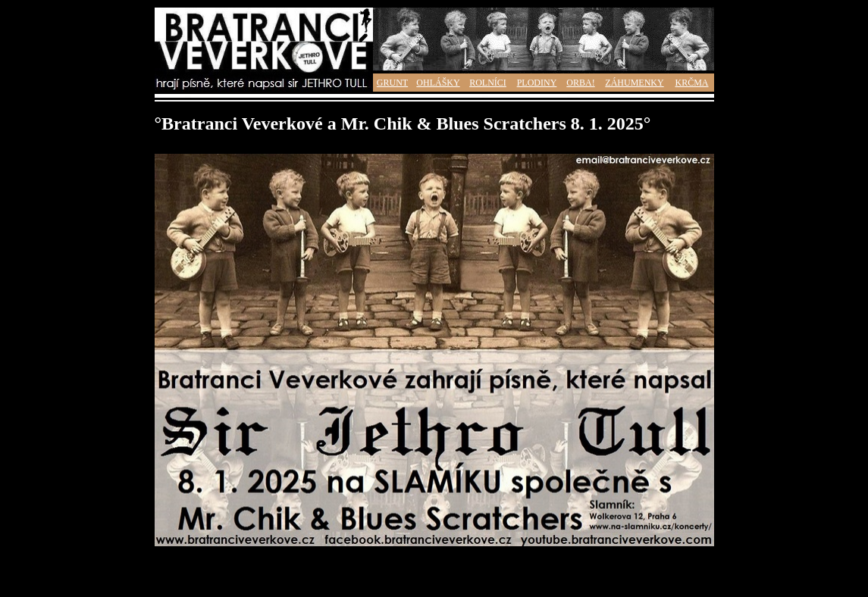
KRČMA (691, 83)
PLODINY (537, 83)
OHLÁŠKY (438, 83)
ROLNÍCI (488, 83)
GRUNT (392, 83)
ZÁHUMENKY (634, 83)
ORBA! (580, 83)
